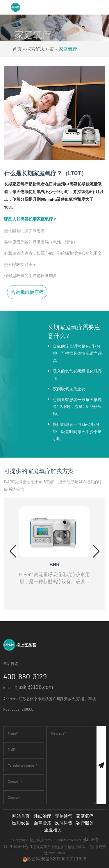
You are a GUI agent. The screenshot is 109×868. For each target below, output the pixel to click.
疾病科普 (64, 823)
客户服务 (85, 823)
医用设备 (21, 823)
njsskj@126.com (34, 687)
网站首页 (21, 816)
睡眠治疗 (42, 816)
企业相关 (53, 830)
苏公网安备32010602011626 (54, 859)
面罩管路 (42, 823)
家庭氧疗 (68, 49)
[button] (13, 551)
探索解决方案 (40, 49)
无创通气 (64, 816)
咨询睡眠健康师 (27, 290)
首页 (17, 49)
